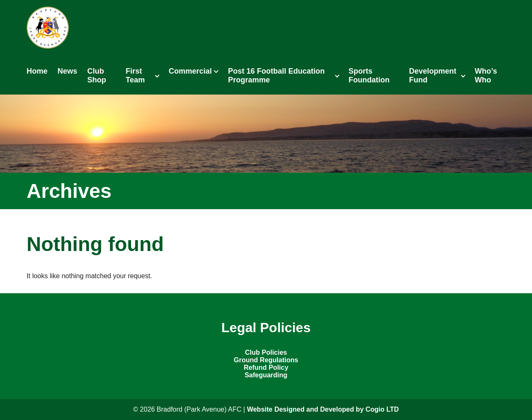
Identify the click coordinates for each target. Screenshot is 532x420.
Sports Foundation (369, 76)
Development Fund (433, 76)
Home (37, 71)
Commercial (190, 71)
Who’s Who (486, 76)
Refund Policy (266, 367)
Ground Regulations (266, 360)
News (68, 71)
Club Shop (97, 76)
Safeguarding (266, 375)
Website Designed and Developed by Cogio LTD (323, 409)
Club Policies (266, 352)
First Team (135, 76)
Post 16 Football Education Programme (276, 76)
